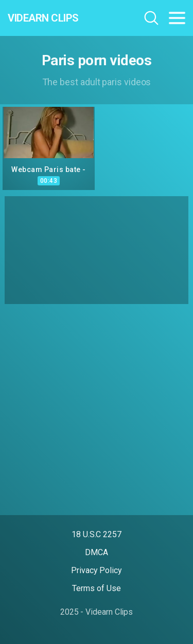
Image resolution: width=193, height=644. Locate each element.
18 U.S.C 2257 (97, 534)
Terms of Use (96, 588)
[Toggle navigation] (177, 18)
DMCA (97, 552)
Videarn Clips (43, 18)
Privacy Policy (97, 570)
